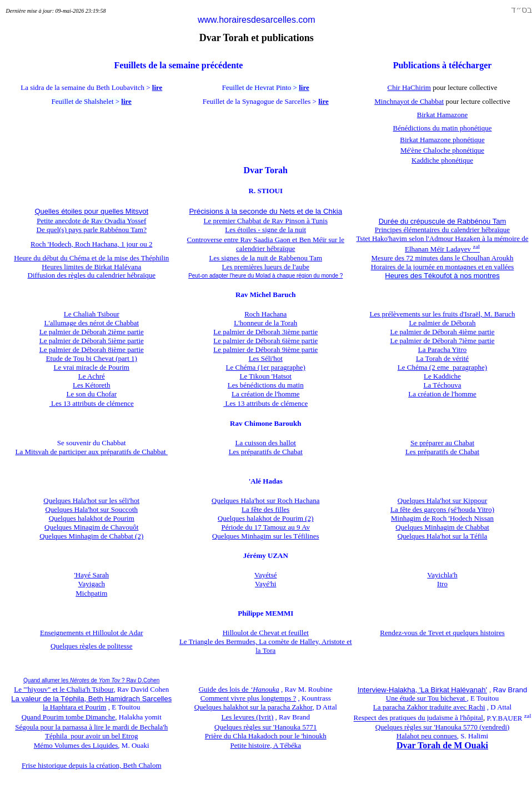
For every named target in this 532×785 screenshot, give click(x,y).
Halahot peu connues (427, 736)
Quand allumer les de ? (91, 680)
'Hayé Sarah (91, 575)
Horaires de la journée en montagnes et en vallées (443, 267)
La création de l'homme (266, 394)
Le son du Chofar (91, 394)
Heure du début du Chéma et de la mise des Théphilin (91, 258)
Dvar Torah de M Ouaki (442, 745)
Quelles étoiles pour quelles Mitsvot (92, 211)
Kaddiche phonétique (442, 160)
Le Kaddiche (442, 376)
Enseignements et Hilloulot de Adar (92, 633)
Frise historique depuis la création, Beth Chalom (92, 765)
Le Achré (92, 376)
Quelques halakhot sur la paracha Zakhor (254, 707)
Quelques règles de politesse (92, 646)
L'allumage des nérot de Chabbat (91, 323)
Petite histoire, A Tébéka (265, 745)
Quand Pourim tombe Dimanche (69, 717)
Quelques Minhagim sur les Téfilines (266, 536)
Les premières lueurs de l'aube (265, 267)
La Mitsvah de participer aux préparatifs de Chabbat (92, 452)
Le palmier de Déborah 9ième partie (265, 349)
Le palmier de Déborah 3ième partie (265, 332)
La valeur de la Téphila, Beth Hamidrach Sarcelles (91, 699)
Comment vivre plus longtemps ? (249, 698)
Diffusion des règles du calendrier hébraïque (92, 275)
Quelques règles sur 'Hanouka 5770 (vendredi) (443, 727)
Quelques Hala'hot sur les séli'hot (91, 500)
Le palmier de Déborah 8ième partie (92, 349)
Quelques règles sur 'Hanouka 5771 (265, 727)
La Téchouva (443, 385)
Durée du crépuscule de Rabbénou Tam (443, 221)
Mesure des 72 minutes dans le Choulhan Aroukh (443, 258)
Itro (442, 584)
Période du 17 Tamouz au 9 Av (265, 527)
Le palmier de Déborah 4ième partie (442, 332)
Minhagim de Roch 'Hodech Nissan (442, 518)
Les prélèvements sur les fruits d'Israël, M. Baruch (443, 314)
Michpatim (91, 593)
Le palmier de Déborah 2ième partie (92, 332)
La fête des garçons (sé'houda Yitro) (442, 509)
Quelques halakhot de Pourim (92, 518)
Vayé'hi (265, 584)
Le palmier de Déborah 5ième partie (92, 341)
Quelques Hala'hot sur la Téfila (443, 536)
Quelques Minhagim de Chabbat (442, 527)
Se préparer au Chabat (442, 443)
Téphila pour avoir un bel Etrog (92, 736)
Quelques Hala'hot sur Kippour (443, 500)
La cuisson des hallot (266, 443)
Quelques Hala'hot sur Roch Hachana (265, 500)
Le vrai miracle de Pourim (92, 367)
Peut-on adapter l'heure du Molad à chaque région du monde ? (265, 276)
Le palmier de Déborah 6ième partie (265, 341)
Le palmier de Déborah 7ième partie (442, 341)
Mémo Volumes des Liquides (76, 745)
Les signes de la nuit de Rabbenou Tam (265, 258)
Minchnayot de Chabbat (409, 101)
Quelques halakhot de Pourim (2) (266, 518)
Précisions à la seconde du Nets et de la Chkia (265, 211)
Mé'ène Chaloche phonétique (442, 150)
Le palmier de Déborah (442, 323)
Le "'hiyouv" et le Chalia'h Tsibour (64, 689)
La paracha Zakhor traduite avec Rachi (429, 707)
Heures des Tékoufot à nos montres (442, 276)
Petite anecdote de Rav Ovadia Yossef (91, 221)
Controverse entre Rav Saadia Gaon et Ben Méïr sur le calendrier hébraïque (266, 244)
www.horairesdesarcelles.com (257, 20)
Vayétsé (265, 575)
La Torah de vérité (442, 358)
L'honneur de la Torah (265, 323)
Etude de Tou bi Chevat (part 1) (92, 358)
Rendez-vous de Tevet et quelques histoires (442, 633)
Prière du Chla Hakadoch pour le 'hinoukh (266, 736)
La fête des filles (265, 509)
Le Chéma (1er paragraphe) (266, 367)
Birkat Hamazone (442, 115)
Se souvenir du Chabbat (92, 443)
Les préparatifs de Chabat (266, 452)
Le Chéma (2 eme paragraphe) (442, 367)
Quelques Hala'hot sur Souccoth (91, 509)
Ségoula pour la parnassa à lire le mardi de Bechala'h (91, 727)
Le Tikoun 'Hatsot (266, 376)
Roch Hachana (265, 314)
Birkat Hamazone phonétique (442, 140)
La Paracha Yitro (443, 349)
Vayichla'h (442, 575)
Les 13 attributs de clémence (92, 403)
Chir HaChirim (409, 87)
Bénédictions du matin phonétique (443, 128)
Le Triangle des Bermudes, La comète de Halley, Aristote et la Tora (266, 646)
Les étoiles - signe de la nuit (265, 230)
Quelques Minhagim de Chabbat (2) (91, 536)
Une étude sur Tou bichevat (426, 698)
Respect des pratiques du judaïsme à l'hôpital (418, 718)
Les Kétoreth (92, 385)
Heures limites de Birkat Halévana (91, 267)
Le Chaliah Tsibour (92, 314)
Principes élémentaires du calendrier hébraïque (442, 230)
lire (157, 87)
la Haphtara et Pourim (74, 707)
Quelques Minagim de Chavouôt (91, 527)
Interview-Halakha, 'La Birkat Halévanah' (422, 690)
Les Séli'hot (266, 358)
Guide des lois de (239, 689)
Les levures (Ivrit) (247, 717)
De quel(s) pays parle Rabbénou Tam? (92, 230)
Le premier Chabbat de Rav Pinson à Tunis (265, 221)
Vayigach (92, 584)
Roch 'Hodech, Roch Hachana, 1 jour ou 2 (91, 244)
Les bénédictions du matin (266, 385)
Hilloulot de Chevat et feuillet (266, 633)
